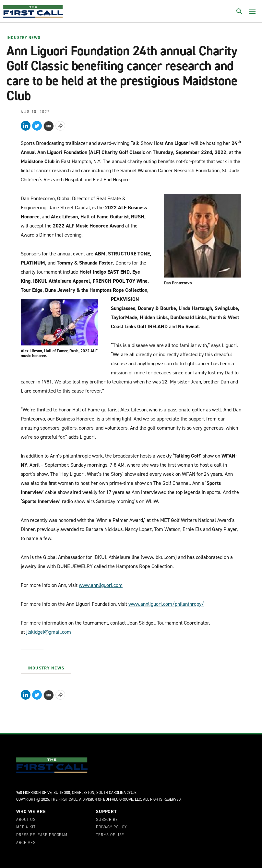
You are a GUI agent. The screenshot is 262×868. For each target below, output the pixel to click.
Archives (26, 843)
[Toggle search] (239, 11)
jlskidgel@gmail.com (49, 632)
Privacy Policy (111, 827)
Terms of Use (110, 835)
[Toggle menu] (252, 11)
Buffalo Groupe (118, 799)
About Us (26, 820)
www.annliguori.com (101, 585)
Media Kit (26, 827)
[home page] (33, 11)
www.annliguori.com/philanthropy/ (166, 604)
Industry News (24, 38)
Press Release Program (42, 835)
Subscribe (107, 820)
